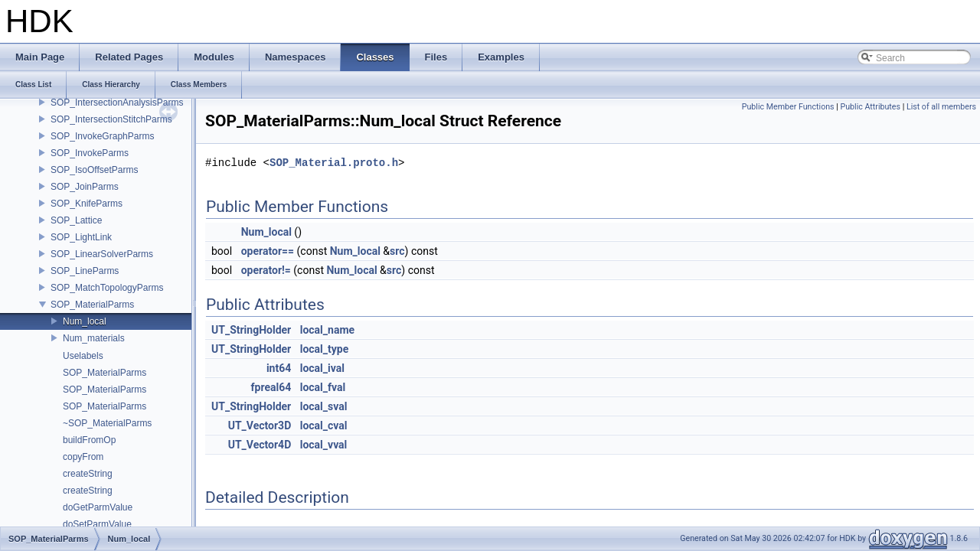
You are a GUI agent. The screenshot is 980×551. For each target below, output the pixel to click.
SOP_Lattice (76, 220)
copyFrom (83, 457)
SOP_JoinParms (85, 187)
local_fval (323, 387)
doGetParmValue (98, 507)
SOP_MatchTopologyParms (107, 288)
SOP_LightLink (81, 237)
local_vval (324, 445)
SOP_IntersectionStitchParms (111, 119)
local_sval (324, 406)
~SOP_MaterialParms (107, 423)
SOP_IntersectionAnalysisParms (117, 103)
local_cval (324, 425)
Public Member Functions (788, 107)
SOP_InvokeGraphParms (102, 136)
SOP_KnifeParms (87, 204)
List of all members (941, 107)
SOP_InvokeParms (90, 153)
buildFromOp (89, 440)
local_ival (322, 368)
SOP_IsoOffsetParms (95, 170)
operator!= (266, 270)
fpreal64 (271, 387)
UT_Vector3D (260, 425)
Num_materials (94, 338)
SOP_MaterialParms (92, 305)
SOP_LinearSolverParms (102, 254)
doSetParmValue (97, 524)
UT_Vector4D (260, 445)
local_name (327, 330)
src (397, 251)
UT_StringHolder (251, 330)
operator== (268, 251)
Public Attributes (870, 107)
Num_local (85, 321)
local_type (325, 349)
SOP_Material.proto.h (334, 163)
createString (88, 474)
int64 (279, 368)
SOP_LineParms (85, 271)
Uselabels (83, 356)
